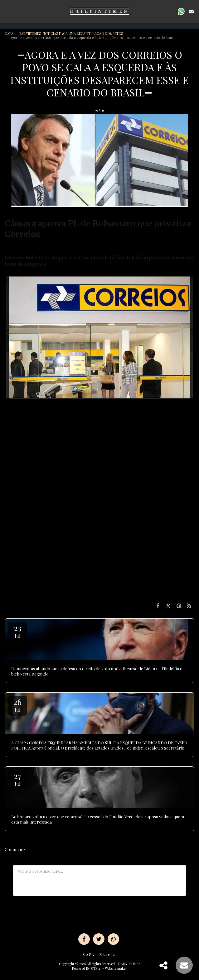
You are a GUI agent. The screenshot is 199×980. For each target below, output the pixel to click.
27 (17, 779)
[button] (7, 11)
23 (17, 631)
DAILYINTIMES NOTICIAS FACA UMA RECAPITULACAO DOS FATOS (71, 33)
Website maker (116, 968)
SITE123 (96, 968)
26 (17, 705)
